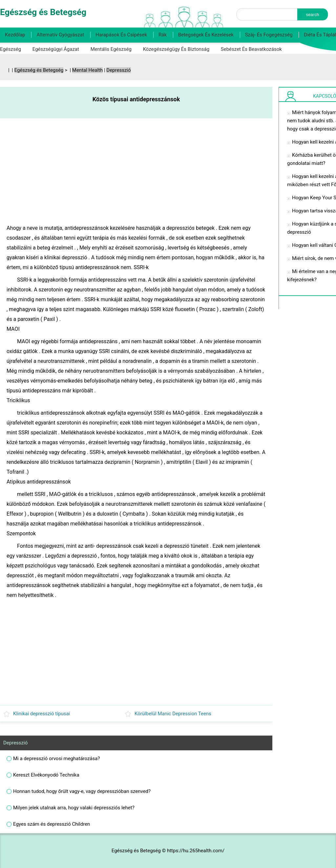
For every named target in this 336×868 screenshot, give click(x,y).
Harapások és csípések (121, 35)
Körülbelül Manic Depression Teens (173, 714)
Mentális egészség (111, 49)
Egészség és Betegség (39, 70)
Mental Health (87, 70)
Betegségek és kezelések (206, 35)
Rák (163, 35)
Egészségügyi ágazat (56, 49)
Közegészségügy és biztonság (176, 49)
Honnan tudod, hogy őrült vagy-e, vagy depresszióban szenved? (82, 791)
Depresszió (118, 70)
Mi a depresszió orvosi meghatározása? (57, 759)
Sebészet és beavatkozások (251, 49)
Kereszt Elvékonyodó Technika (46, 775)
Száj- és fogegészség (269, 35)
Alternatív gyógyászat (60, 35)
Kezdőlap (15, 35)
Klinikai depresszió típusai (42, 714)
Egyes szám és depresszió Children (52, 824)
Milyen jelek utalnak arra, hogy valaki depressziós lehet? (74, 808)
